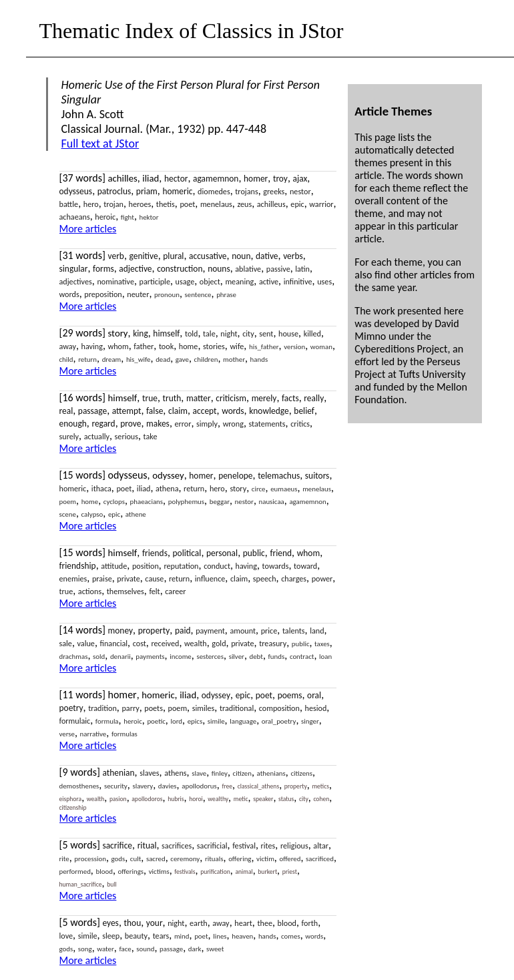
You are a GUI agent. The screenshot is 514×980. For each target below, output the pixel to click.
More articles (88, 229)
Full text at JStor (100, 144)
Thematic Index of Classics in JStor (192, 31)
